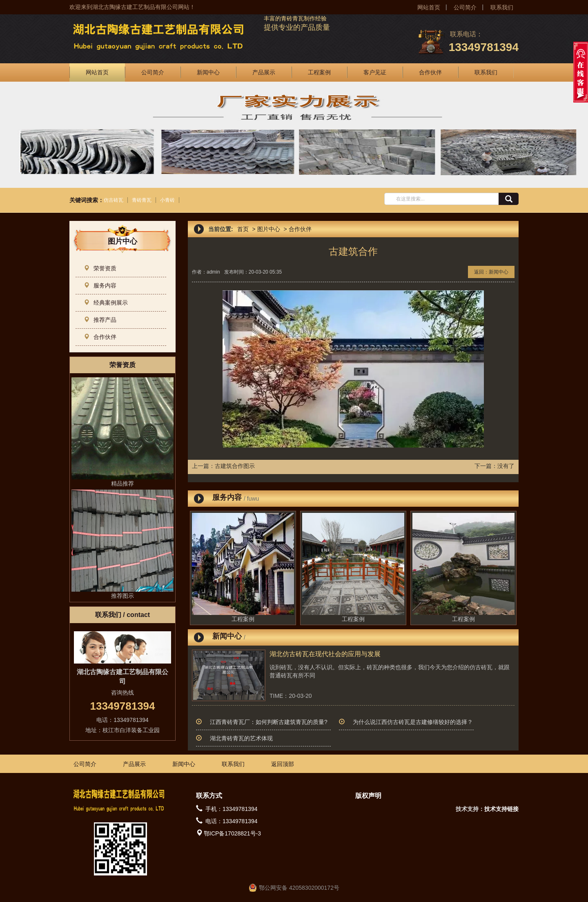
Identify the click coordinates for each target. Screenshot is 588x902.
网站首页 (429, 7)
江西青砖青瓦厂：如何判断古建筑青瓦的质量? (269, 722)
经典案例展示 (106, 303)
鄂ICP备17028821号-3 (232, 833)
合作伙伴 (430, 72)
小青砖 (167, 200)
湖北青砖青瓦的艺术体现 (241, 738)
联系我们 (502, 7)
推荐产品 (100, 320)
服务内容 (100, 285)
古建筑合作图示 (235, 466)
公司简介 (465, 7)
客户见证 (375, 72)
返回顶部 (283, 764)
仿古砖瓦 (114, 200)
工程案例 (319, 72)
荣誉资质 (100, 268)
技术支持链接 (501, 809)
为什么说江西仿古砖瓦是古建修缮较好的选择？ (413, 722)
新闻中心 (208, 72)
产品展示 (264, 72)
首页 (243, 229)
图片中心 (269, 229)
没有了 (506, 466)
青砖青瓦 (142, 200)
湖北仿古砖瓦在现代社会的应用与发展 (325, 654)
